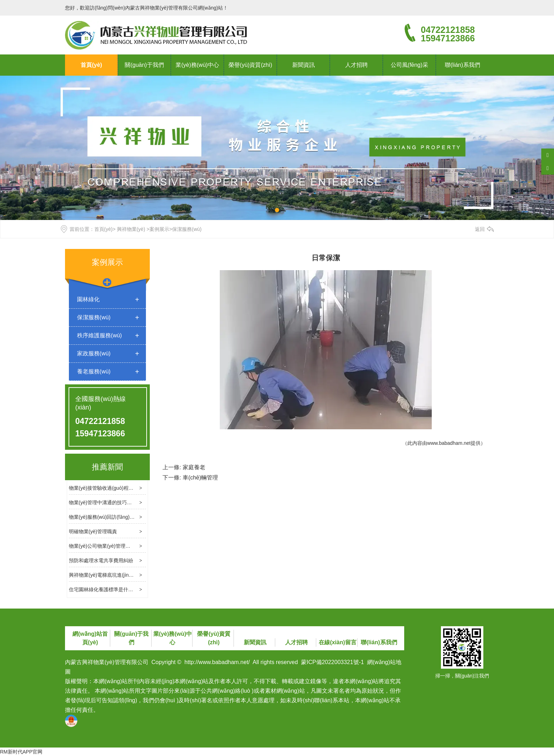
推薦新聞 (107, 467)
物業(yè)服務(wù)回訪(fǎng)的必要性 (109, 517)
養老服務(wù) (94, 371)
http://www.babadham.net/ (217, 662)
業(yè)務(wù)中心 (197, 65)
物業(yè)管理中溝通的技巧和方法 (105, 502)
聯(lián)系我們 (462, 65)
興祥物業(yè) (131, 229)
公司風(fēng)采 (409, 65)
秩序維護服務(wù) (99, 335)
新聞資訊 (303, 65)
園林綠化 (88, 299)
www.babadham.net (449, 443)
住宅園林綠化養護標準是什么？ (104, 589)
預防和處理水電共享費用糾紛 (101, 560)
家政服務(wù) (94, 353)
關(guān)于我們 (144, 65)
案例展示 (159, 229)
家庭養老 (194, 467)
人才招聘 (356, 65)
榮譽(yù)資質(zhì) (251, 65)
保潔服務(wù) (94, 317)
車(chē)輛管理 (200, 478)
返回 (480, 229)
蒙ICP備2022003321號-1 (332, 662)
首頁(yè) (91, 65)
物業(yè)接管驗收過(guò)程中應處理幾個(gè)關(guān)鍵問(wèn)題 (141, 488)
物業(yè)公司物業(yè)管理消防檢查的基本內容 (119, 546)
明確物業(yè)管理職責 (93, 531)
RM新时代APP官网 (21, 752)
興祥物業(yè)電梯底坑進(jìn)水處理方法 (112, 575)
